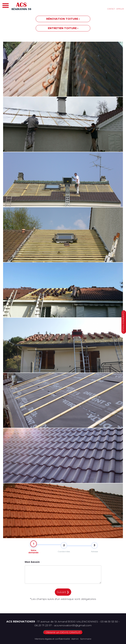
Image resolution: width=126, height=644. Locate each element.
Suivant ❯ (63, 595)
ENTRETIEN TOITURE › (63, 28)
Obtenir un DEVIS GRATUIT (63, 632)
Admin (75, 639)
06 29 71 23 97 (43, 625)
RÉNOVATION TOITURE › (63, 19)
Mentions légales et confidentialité (52, 639)
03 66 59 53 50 (109, 622)
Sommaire (86, 639)
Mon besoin (32, 565)
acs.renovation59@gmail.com (73, 625)
